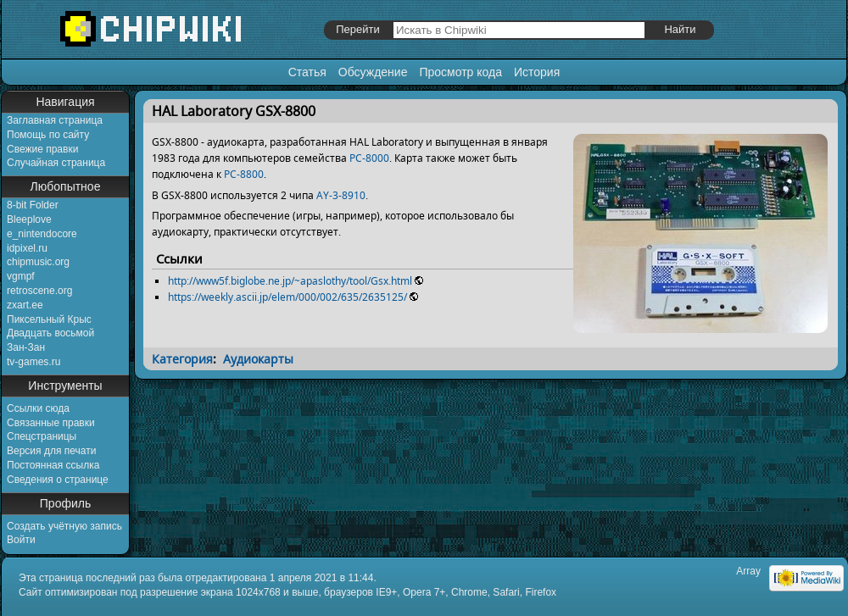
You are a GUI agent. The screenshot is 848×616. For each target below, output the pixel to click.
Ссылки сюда (38, 408)
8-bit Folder (33, 205)
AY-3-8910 (341, 195)
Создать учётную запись (64, 526)
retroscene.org (39, 291)
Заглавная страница (55, 120)
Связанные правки (51, 423)
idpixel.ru (27, 248)
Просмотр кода (460, 72)
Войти (21, 540)
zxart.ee (25, 305)
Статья (307, 72)
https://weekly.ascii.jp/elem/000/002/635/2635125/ (287, 297)
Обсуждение (373, 72)
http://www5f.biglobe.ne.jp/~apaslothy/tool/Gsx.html (290, 281)
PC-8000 (369, 158)
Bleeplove (29, 219)
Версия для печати (51, 451)
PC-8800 (244, 174)
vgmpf (21, 276)
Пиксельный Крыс (49, 319)
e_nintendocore (42, 234)
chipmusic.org (38, 262)
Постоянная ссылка (53, 465)
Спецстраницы (42, 436)
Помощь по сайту (48, 135)
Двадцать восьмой (50, 333)
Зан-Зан (26, 347)
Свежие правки (42, 149)
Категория (182, 359)
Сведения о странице (58, 480)
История (537, 72)
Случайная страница (56, 163)
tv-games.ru (33, 362)
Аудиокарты (258, 359)
